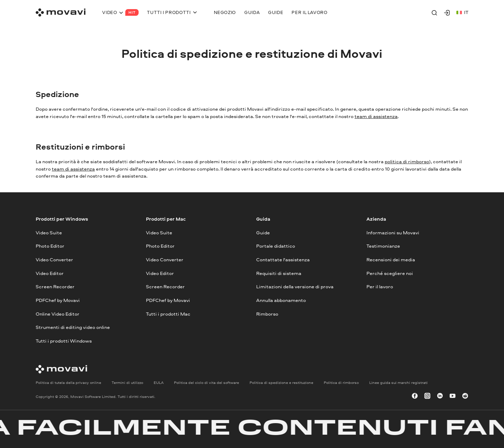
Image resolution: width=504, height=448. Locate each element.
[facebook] (415, 397)
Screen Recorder (55, 286)
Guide (263, 232)
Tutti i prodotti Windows (64, 341)
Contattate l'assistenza (283, 259)
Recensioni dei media (391, 259)
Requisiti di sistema (279, 273)
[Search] (434, 13)
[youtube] (453, 397)
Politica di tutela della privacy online (68, 382)
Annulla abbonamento (281, 300)
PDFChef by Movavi (58, 300)
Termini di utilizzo (127, 382)
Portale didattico (276, 246)
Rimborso (267, 314)
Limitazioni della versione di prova (295, 286)
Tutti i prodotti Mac (168, 314)
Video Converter (54, 259)
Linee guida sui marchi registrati (398, 382)
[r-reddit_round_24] (465, 397)
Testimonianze (383, 246)
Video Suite (49, 232)
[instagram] (427, 397)
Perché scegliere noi (390, 273)
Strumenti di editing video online (73, 327)
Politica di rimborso (341, 382)
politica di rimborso (407, 161)
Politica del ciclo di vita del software (206, 382)
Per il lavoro (380, 286)
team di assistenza (376, 116)
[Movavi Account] (447, 13)
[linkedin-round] (440, 397)
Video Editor (50, 273)
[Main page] (61, 12)
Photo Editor (50, 246)
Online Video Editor (58, 314)
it (462, 12)
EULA (159, 382)
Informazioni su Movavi (393, 232)
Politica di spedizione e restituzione (281, 382)
